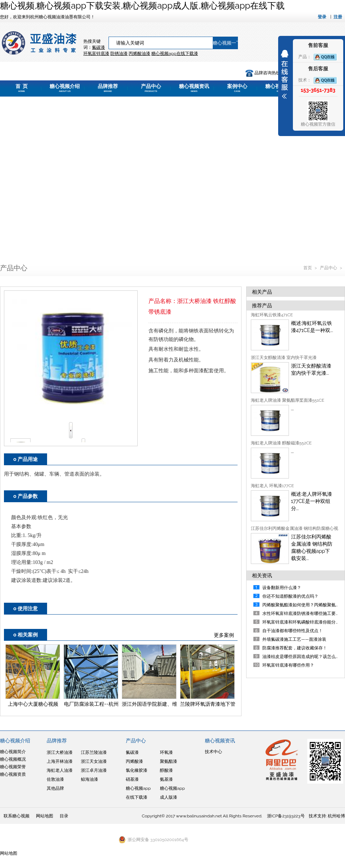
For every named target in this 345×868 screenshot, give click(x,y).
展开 (285, 74)
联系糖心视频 (17, 816)
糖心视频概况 (13, 759)
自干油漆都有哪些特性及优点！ (293, 631)
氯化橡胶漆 (137, 770)
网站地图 (45, 816)
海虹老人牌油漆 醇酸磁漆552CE (281, 443)
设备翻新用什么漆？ (282, 588)
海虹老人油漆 (60, 770)
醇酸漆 (166, 770)
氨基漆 (166, 779)
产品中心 (151, 88)
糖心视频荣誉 (13, 767)
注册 (338, 17)
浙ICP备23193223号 (286, 816)
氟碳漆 (98, 47)
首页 (308, 268)
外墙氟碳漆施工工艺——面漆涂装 (294, 639)
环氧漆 (166, 752)
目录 (64, 816)
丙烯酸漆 (134, 761)
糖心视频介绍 (65, 88)
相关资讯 (262, 575)
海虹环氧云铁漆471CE (272, 315)
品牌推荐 (108, 88)
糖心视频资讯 (194, 88)
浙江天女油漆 (94, 761)
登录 (322, 17)
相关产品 (262, 292)
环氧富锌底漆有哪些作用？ (288, 665)
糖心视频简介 (13, 752)
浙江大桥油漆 (60, 752)
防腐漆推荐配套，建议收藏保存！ (295, 648)
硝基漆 (132, 779)
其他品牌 (55, 788)
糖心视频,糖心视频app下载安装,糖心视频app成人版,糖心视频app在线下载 (142, 6)
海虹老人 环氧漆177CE (273, 486)
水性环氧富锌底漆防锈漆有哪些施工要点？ (303, 613)
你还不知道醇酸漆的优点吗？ (290, 596)
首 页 (22, 88)
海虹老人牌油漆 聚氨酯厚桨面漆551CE (288, 400)
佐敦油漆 (55, 779)
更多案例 (224, 635)
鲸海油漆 (89, 779)
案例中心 (237, 88)
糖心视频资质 (13, 774)
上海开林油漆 (60, 761)
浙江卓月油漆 (94, 770)
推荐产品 (262, 305)
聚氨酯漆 (169, 761)
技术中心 (213, 752)
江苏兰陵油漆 (94, 752)
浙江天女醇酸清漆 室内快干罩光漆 (284, 358)
